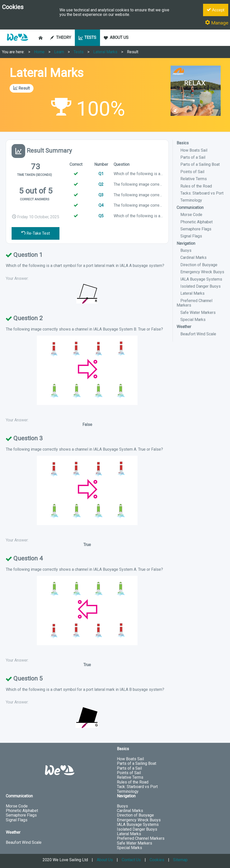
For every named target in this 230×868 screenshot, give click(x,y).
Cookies (157, 860)
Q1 (101, 174)
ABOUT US (116, 37)
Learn (59, 52)
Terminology (191, 200)
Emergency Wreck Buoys (202, 272)
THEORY (61, 37)
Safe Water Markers (198, 313)
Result (133, 52)
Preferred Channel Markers (194, 303)
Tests (79, 52)
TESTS (88, 37)
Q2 (101, 184)
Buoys (186, 250)
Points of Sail (192, 172)
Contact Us (131, 860)
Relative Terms (194, 179)
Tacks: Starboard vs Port (202, 193)
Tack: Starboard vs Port (137, 787)
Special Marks (193, 320)
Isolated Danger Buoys (201, 286)
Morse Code (191, 215)
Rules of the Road (196, 186)
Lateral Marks (105, 52)
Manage (217, 23)
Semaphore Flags (196, 229)
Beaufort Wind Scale (198, 334)
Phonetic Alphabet (196, 222)
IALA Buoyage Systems (201, 279)
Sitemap (180, 860)
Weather (184, 327)
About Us (105, 860)
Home (39, 52)
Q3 (101, 195)
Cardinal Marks (193, 257)
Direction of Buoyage (199, 265)
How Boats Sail (194, 150)
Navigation (186, 243)
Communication (190, 208)
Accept (216, 10)
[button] (17, 43)
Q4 (101, 205)
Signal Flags (191, 236)
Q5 (101, 216)
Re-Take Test (36, 233)
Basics (183, 143)
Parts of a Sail (193, 157)
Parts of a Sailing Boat (200, 164)
